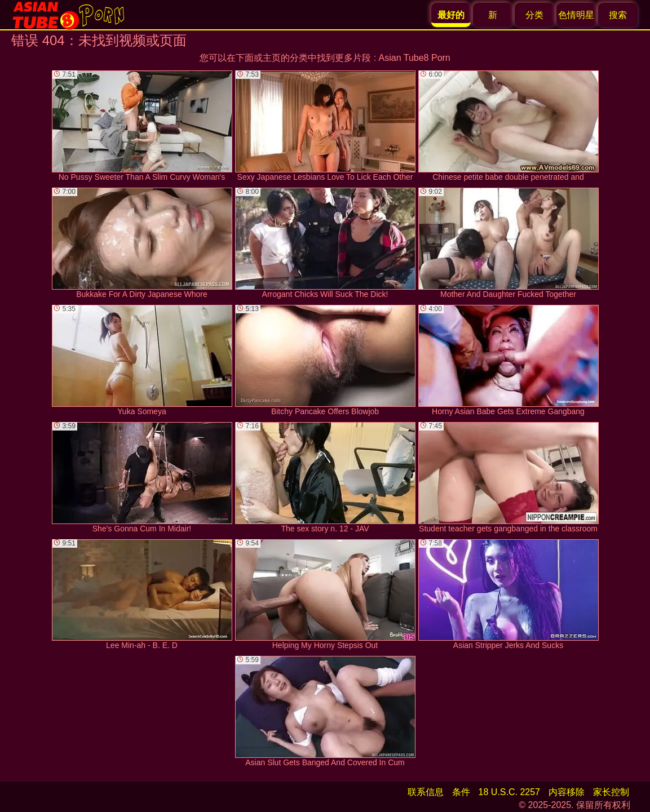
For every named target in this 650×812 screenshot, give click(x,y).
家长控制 (611, 792)
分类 (534, 15)
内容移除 (567, 792)
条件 (461, 792)
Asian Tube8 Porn (415, 58)
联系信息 (426, 792)
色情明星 (576, 15)
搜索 (618, 15)
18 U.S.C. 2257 (509, 792)
